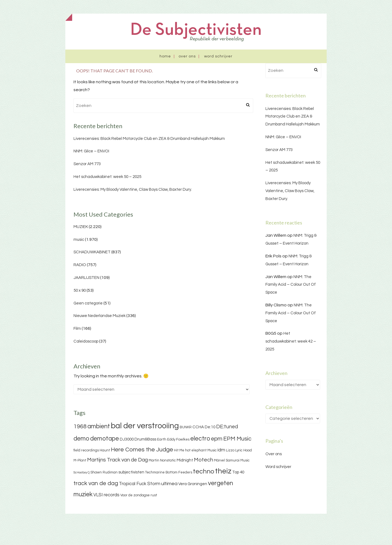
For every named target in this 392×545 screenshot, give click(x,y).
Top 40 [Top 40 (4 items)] (238, 472)
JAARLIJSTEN (86, 278)
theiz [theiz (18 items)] (223, 471)
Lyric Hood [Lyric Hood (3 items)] (244, 450)
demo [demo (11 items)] (81, 439)
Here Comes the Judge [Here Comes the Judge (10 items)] (142, 450)
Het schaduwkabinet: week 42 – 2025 (291, 341)
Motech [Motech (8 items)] (203, 460)
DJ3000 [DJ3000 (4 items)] (127, 439)
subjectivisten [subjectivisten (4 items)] (131, 472)
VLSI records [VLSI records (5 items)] (106, 495)
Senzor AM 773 (87, 164)
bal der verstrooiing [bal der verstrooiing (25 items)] (145, 426)
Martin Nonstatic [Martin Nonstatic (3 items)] (162, 460)
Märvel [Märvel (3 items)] (219, 460)
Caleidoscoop (86, 341)
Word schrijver (218, 56)
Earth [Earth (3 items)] (162, 439)
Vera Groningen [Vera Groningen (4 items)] (193, 484)
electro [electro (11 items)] (200, 439)
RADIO (80, 265)
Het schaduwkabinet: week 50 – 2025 (107, 177)
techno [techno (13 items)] (204, 471)
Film (77, 329)
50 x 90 (80, 290)
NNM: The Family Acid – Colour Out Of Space (291, 285)
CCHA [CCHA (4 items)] (198, 427)
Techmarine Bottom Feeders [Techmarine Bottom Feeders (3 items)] (169, 472)
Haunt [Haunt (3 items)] (105, 450)
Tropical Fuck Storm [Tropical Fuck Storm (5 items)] (140, 484)
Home (165, 56)
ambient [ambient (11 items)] (99, 426)
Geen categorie (88, 303)
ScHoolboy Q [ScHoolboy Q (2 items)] (82, 472)
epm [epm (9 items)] (217, 439)
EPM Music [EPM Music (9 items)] (237, 439)
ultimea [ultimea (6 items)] (169, 484)
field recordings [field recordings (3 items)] (86, 450)
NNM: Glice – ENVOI (91, 151)
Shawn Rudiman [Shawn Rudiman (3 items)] (104, 472)
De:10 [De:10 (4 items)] (210, 427)
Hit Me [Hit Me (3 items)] (179, 450)
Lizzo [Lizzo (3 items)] (230, 450)
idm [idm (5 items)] (221, 450)
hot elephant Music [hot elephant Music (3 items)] (201, 450)
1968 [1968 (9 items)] (80, 427)
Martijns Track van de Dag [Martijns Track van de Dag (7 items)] (117, 460)
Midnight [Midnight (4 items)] (185, 460)
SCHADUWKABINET (92, 252)
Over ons (187, 56)
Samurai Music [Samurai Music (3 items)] (238, 460)
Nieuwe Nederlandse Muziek (99, 316)
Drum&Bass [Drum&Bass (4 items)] (145, 439)
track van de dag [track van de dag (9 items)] (96, 483)
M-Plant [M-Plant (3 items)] (80, 460)
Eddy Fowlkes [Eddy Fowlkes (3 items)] (178, 439)
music (79, 240)
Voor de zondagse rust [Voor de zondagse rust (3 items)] (139, 495)
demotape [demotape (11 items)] (105, 439)
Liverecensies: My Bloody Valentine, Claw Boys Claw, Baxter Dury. (133, 190)
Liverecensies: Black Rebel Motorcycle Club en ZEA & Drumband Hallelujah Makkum (149, 139)
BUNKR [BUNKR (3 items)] (186, 427)
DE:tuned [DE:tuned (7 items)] (227, 427)
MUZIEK (81, 227)
